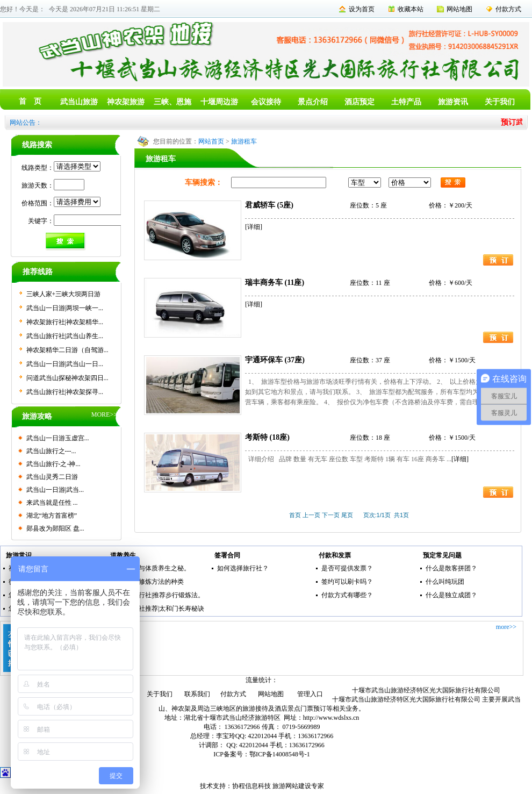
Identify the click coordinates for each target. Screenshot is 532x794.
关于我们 (500, 102)
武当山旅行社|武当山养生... (65, 336)
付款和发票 (335, 555)
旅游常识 (19, 555)
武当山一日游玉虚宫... (58, 438)
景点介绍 (313, 102)
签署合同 (227, 555)
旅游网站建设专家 (298, 786)
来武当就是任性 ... (52, 503)
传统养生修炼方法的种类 (148, 582)
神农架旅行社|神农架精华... (65, 322)
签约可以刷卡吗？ (347, 582)
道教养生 (123, 555)
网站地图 (459, 9)
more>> (506, 627)
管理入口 (310, 694)
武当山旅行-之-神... (53, 464)
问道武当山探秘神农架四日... (67, 378)
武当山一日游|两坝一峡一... (65, 308)
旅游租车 (244, 141)
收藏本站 (411, 9)
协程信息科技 (251, 786)
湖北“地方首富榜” (52, 516)
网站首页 (211, 141)
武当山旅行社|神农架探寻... (65, 392)
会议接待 (266, 102)
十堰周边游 (219, 102)
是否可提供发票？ (347, 568)
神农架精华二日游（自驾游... (67, 350)
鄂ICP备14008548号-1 (280, 754)
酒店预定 (360, 102)
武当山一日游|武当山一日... (65, 364)
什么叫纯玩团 (445, 582)
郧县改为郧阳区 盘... (55, 528)
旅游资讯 (453, 102)
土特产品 (406, 102)
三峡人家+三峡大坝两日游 (64, 294)
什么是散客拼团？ (451, 568)
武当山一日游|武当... (55, 490)
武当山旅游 (79, 102)
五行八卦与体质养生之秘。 (152, 568)
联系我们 (197, 694)
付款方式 (508, 9)
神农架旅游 (126, 102)
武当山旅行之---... (51, 451)
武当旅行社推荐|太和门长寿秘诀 (159, 609)
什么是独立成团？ (451, 595)
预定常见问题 (442, 555)
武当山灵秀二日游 (52, 477)
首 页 (30, 101)
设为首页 (362, 9)
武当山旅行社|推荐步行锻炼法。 (159, 595)
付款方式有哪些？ (347, 595)
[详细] (254, 227)
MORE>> (104, 414)
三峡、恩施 (172, 102)
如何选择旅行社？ (243, 568)
